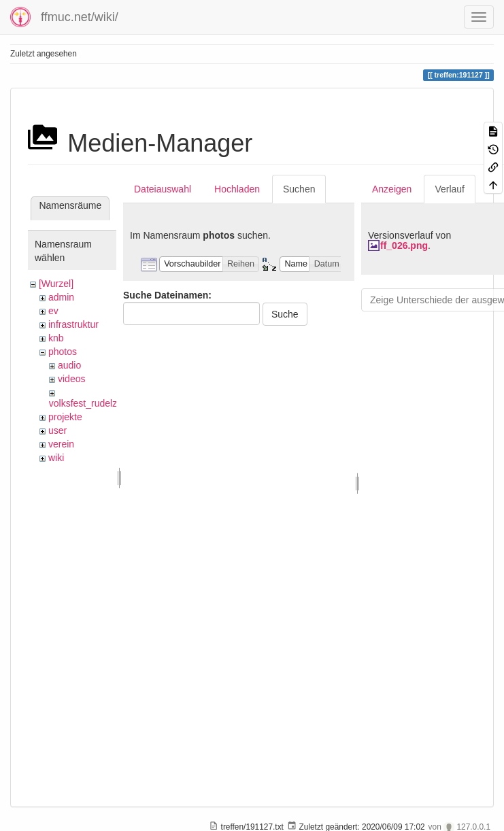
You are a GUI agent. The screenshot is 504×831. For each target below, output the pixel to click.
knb (56, 338)
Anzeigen (392, 189)
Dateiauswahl (163, 189)
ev (53, 311)
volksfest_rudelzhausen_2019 (112, 403)
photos (63, 352)
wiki (56, 458)
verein (61, 444)
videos (71, 379)
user (57, 430)
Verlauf (450, 189)
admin (61, 297)
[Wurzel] (56, 284)
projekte (65, 417)
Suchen (299, 189)
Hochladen (237, 189)
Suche (285, 314)
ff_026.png (404, 245)
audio (69, 365)
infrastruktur (73, 324)
